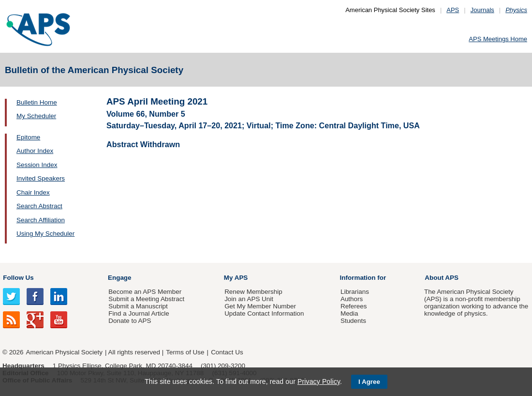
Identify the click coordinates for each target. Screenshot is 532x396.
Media (349, 313)
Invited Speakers (41, 178)
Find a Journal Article (139, 313)
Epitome (28, 137)
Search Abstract (39, 206)
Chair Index (33, 192)
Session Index (37, 165)
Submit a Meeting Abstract (146, 299)
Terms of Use (185, 352)
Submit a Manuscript (138, 306)
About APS (442, 278)
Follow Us (18, 278)
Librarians (355, 292)
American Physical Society (64, 352)
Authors (352, 299)
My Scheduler (36, 116)
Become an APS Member (145, 292)
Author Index (35, 151)
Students (353, 321)
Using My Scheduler (45, 234)
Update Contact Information (264, 313)
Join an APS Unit (249, 299)
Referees (354, 306)
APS (453, 10)
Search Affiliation (41, 220)
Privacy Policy (319, 381)
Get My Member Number (260, 306)
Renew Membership (253, 292)
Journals (482, 10)
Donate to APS (130, 321)
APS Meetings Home (498, 39)
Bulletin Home (37, 102)
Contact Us (227, 352)
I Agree (369, 382)
